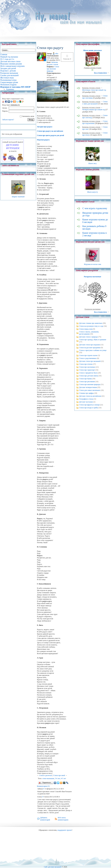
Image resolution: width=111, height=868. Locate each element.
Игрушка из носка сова (93, 264)
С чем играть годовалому (95, 208)
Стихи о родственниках (88, 358)
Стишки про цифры (86, 393)
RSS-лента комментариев (63, 819)
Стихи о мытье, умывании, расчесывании (89, 333)
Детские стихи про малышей (90, 361)
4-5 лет (63, 778)
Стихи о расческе (46, 775)
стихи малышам (48, 778)
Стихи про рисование (87, 382)
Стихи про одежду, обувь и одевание (93, 340)
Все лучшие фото (100, 73)
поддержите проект (65, 830)
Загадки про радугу (45, 127)
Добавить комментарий (45, 819)
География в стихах (86, 399)
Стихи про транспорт (87, 370)
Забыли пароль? (8, 120)
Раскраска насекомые (93, 277)
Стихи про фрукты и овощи (89, 405)
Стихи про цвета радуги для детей (50, 135)
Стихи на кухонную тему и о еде (91, 326)
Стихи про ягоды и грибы (89, 408)
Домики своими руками (93, 68)
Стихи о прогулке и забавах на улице (93, 350)
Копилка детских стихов (52, 63)
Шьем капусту (92, 192)
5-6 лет (58, 778)
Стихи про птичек (86, 364)
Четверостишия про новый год (94, 110)
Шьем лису (92, 163)
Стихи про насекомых (87, 367)
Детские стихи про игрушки (90, 345)
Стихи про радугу (70, 14)
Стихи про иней (59, 775)
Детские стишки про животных (91, 323)
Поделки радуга (43, 140)
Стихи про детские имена (89, 376)
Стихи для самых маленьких (90, 390)
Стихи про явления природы (53, 69)
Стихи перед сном (86, 329)
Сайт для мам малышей (53, 867)
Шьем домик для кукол (92, 50)
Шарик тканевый (18, 197)
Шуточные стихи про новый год (94, 90)
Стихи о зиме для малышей (95, 103)
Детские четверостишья (88, 387)
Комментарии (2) (43, 786)
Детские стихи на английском (90, 396)
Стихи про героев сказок (88, 355)
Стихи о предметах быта (88, 373)
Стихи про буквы (86, 379)
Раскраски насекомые (93, 309)
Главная (38, 14)
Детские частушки (86, 402)
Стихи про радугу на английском (50, 131)
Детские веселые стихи (52, 14)
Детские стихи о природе (88, 337)
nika (57, 54)
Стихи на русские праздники (90, 348)
